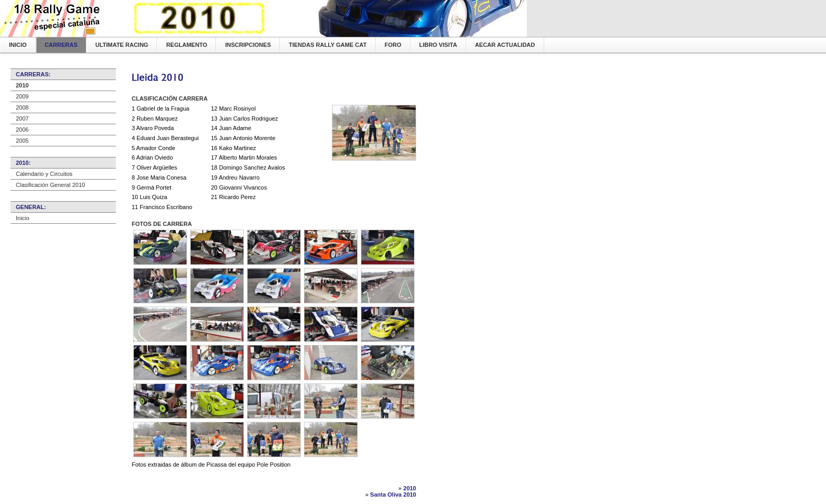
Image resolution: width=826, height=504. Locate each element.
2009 (22, 96)
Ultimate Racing (122, 45)
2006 (22, 130)
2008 (22, 107)
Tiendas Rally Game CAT (328, 45)
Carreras (61, 45)
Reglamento (186, 45)
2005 (22, 141)
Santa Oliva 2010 (393, 495)
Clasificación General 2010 (50, 185)
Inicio (18, 45)
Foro (393, 45)
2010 (22, 85)
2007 (22, 118)
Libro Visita (438, 45)
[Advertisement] (255, 88)
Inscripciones (248, 45)
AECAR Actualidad (505, 45)
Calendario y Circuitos (44, 174)
